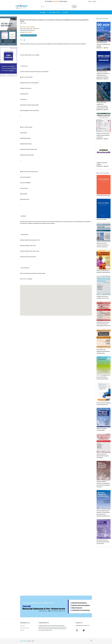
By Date (65, 12)
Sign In (90, 1)
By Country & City (55, 12)
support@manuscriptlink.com (82, 625)
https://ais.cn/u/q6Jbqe (29, 27)
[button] (56, 299)
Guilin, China (28, 32)
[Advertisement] (8, 99)
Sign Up (94, 1)
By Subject (43, 12)
